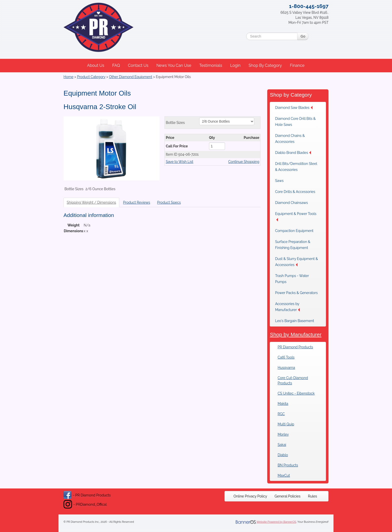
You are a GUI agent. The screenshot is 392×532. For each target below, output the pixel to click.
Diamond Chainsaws (291, 203)
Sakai (282, 445)
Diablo (283, 455)
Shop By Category (265, 65)
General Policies (287, 496)
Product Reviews (136, 202)
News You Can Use (174, 65)
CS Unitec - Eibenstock (296, 393)
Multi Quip (286, 424)
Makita (283, 404)
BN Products (288, 465)
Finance (297, 65)
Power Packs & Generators (296, 293)
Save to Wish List (179, 162)
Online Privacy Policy (250, 496)
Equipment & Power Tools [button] (296, 217)
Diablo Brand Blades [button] (293, 153)
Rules (312, 496)
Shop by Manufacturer (296, 334)
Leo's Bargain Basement (294, 321)
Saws (279, 181)
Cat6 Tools (286, 357)
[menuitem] (96, 66)
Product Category (91, 77)
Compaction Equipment (294, 231)
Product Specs (169, 202)
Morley (283, 434)
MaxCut (284, 475)
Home (68, 77)
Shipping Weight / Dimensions (91, 202)
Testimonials (211, 65)
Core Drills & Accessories (295, 192)
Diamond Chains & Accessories (290, 139)
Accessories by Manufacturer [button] (287, 307)
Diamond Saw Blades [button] (294, 108)
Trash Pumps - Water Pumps (292, 279)
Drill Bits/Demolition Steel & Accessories (296, 167)
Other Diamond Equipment (131, 77)
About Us (96, 65)
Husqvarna (286, 368)
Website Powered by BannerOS (276, 522)
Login (235, 65)
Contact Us (138, 65)
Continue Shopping (244, 162)
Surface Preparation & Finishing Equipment (293, 245)
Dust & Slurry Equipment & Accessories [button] (296, 262)
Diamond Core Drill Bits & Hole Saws (295, 122)
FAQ (116, 65)
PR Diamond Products (295, 347)
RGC (281, 414)
